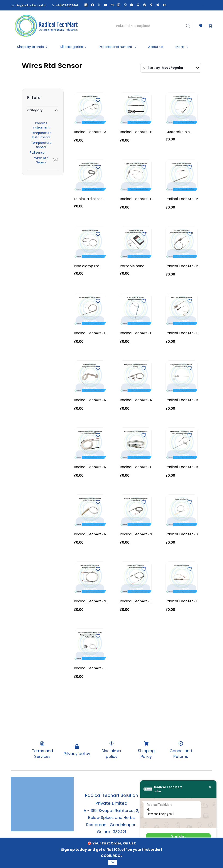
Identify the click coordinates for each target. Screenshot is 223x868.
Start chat (178, 836)
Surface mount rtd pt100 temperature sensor (106, 601)
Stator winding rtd (197, 534)
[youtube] (106, 5)
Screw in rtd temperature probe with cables (152, 534)
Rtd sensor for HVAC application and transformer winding (106, 467)
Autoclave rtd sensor (105, 132)
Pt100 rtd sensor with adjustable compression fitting (198, 266)
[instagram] (119, 5)
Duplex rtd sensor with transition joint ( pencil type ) (89, 199)
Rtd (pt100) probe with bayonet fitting (151, 400)
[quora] (138, 5)
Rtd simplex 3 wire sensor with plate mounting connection (198, 467)
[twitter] (99, 5)
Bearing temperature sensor (152, 132)
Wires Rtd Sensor (41, 160)
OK (112, 862)
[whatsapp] (125, 5)
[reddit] (158, 5)
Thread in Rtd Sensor (197, 601)
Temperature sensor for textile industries (152, 601)
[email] (112, 5)
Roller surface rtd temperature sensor (106, 400)
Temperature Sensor (41, 145)
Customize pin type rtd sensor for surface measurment (179, 132)
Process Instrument (41, 125)
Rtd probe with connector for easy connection (197, 400)
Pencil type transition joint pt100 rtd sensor (197, 199)
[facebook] (92, 5)
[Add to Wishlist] (98, 100)
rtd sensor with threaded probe (151, 467)
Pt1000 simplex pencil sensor (106, 333)
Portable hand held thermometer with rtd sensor (133, 266)
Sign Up (207, 5)
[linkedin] (86, 5)
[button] (201, 26)
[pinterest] (145, 5)
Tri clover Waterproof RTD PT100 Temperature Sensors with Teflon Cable (106, 668)
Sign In (192, 5)
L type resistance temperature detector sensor (152, 199)
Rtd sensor (38, 152)
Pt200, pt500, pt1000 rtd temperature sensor (152, 333)
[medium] (164, 5)
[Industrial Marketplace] (148, 26)
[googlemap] (151, 5)
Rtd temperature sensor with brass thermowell (106, 534)
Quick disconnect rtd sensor (197, 333)
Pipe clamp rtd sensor (87, 266)
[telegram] (132, 5)
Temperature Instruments (41, 135)
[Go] (187, 26)
